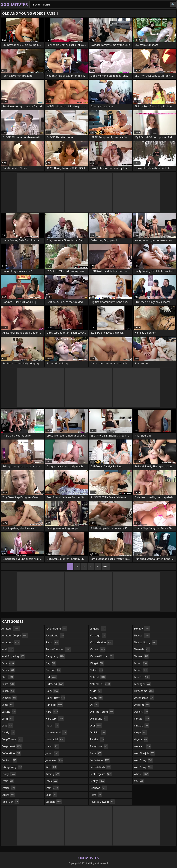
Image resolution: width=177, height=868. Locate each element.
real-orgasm (101, 774)
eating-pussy (12, 767)
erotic (8, 781)
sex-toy (142, 629)
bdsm (8, 684)
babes (8, 670)
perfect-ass (100, 760)
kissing (53, 774)
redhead (99, 788)
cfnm (8, 719)
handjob (54, 705)
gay (51, 663)
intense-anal (56, 732)
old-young (99, 719)
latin (52, 788)
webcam (143, 746)
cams (8, 705)
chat (7, 726)
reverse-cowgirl (102, 802)
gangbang (55, 656)
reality (97, 781)
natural (98, 677)
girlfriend (55, 684)
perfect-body (100, 767)
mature (98, 649)
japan (52, 753)
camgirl (9, 698)
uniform (142, 705)
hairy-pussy (56, 698)
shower (141, 656)
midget (97, 663)
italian (52, 746)
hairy (52, 691)
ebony (9, 774)
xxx (139, 781)
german (53, 670)
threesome (144, 691)
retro (96, 795)
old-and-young (102, 712)
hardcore (55, 719)
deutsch (9, 760)
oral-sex (98, 732)
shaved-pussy (145, 642)
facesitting (55, 635)
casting (9, 712)
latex (52, 781)
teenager (142, 684)
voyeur (141, 739)
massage (98, 635)
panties (97, 739)
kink (51, 767)
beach (8, 691)
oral (96, 726)
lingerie (98, 629)
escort (8, 795)
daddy (8, 732)
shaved (142, 635)
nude (96, 691)
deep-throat (12, 739)
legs (51, 795)
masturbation (101, 642)
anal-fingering (13, 656)
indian (52, 726)
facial (52, 642)
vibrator (142, 719)
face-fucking (56, 629)
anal (8, 649)
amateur (11, 629)
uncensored (144, 698)
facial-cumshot (58, 649)
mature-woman (102, 656)
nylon (96, 698)
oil (94, 705)
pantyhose (99, 746)
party (96, 753)
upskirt (141, 712)
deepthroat (12, 746)
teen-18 (142, 677)
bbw (7, 677)
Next (106, 566)
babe (8, 663)
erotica (8, 788)
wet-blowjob (144, 753)
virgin (140, 732)
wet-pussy (144, 760)
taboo (141, 663)
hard (52, 712)
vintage (141, 726)
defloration (11, 753)
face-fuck (10, 802)
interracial (55, 739)
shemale (142, 649)
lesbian (54, 802)
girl (51, 677)
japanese (54, 760)
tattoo (141, 670)
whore (141, 774)
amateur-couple (15, 635)
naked (97, 670)
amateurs (11, 642)
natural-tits (100, 684)
